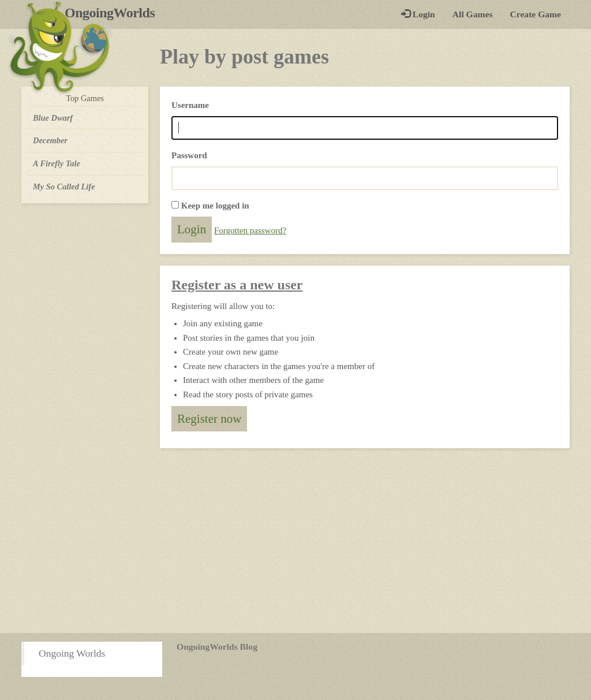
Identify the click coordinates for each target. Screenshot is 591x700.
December (50, 140)
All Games (473, 14)
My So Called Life (64, 187)
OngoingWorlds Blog (217, 647)
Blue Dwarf (53, 118)
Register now (209, 419)
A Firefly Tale (57, 163)
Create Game (536, 14)
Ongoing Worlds (72, 653)
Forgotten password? (250, 230)
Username (190, 105)
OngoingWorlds (114, 13)
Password (189, 155)
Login (418, 14)
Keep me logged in (215, 206)
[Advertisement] (295, 541)
